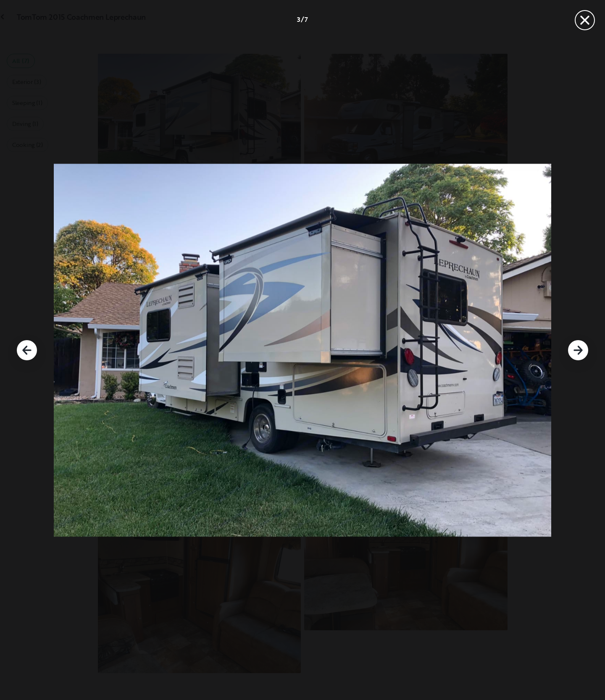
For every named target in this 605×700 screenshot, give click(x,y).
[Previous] (27, 350)
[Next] (578, 350)
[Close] (585, 20)
